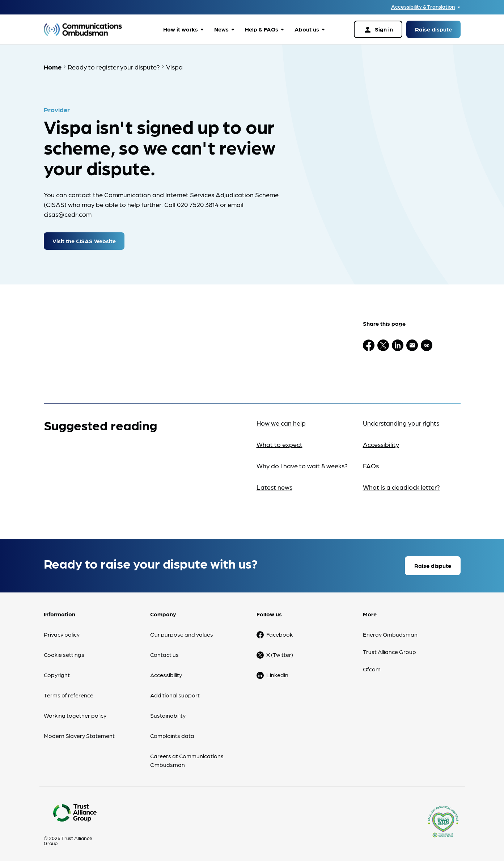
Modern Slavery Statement (79, 734)
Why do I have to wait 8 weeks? (302, 464)
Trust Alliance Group (389, 650)
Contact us (164, 653)
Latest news (274, 485)
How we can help (281, 421)
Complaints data (172, 734)
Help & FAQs (262, 29)
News (221, 29)
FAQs (371, 464)
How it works (181, 29)
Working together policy (75, 714)
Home (53, 67)
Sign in (378, 30)
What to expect (279, 442)
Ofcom (372, 667)
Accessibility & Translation (423, 7)
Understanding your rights (401, 421)
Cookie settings (64, 653)
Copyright (57, 673)
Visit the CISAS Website (84, 239)
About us (307, 29)
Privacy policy (62, 632)
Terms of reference (69, 693)
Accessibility (381, 442)
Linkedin (277, 673)
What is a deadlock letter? (401, 485)
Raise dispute (433, 29)
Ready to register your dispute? (114, 67)
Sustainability (168, 714)
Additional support (175, 693)
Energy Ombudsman (390, 632)
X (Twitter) (280, 653)
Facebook (279, 632)
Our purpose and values (182, 632)
